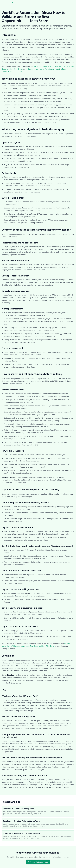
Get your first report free (38, 862)
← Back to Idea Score (9, 3)
